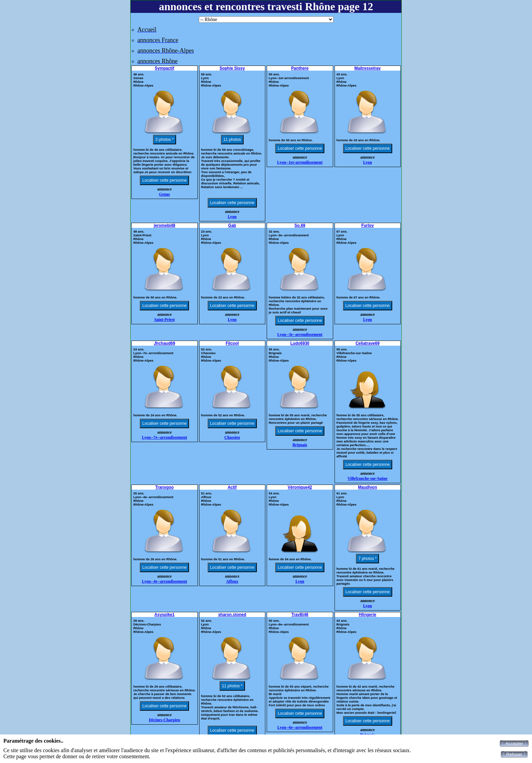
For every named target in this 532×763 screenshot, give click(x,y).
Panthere (300, 68)
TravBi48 (300, 615)
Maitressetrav (368, 68)
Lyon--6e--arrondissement (300, 727)
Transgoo (165, 487)
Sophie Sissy (232, 68)
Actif (232, 487)
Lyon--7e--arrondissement (164, 437)
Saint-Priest (164, 320)
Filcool (232, 343)
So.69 (300, 225)
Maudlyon (367, 487)
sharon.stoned (232, 615)
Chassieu (232, 437)
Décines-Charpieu (165, 720)
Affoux (232, 581)
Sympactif (164, 68)
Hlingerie (368, 615)
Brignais (300, 445)
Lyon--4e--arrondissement (164, 581)
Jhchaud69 (164, 343)
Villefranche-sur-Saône (367, 478)
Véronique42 (300, 487)
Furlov (368, 225)
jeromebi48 (164, 225)
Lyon (232, 217)
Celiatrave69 (368, 343)
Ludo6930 (300, 343)
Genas (165, 194)
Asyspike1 (164, 615)
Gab (232, 225)
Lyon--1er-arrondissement (300, 162)
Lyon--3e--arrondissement (300, 334)
